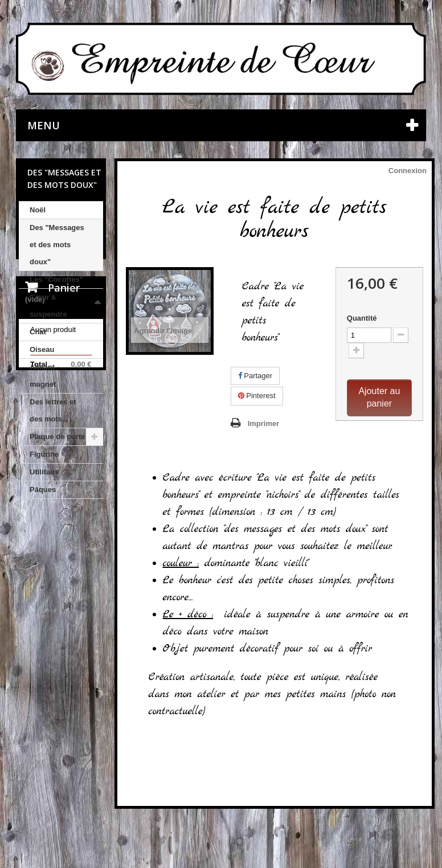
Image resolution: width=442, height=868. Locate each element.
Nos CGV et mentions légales (61, 798)
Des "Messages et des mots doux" (57, 245)
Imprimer (264, 423)
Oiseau (42, 349)
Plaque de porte (58, 437)
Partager (255, 376)
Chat (38, 332)
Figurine (44, 454)
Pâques (43, 490)
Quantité (362, 318)
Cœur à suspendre (48, 306)
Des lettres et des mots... (53, 410)
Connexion (408, 171)
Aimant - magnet (44, 376)
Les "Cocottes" (56, 279)
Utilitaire (44, 472)
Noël (38, 210)
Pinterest (257, 396)
